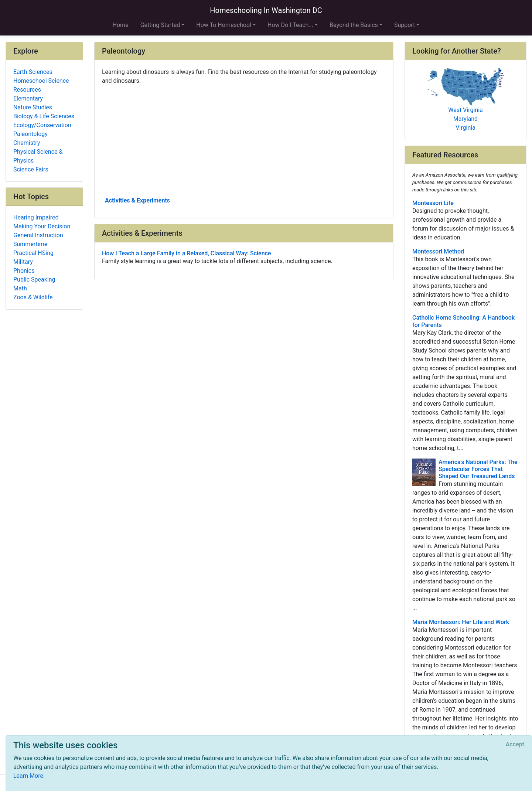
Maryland (465, 119)
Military (23, 262)
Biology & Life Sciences (44, 116)
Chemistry (27, 143)
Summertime (30, 244)
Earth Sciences (33, 72)
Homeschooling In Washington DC (266, 10)
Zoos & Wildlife (33, 297)
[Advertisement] (244, 140)
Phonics (24, 271)
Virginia (465, 128)
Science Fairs (31, 169)
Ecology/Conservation (42, 125)
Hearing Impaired (36, 217)
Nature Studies (33, 107)
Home (121, 25)
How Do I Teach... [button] (290, 25)
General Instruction (38, 235)
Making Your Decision (42, 226)
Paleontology (30, 134)
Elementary (28, 98)
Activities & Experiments (137, 200)
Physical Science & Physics (38, 156)
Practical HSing (33, 253)
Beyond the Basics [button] (354, 25)
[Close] (515, 745)
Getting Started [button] (160, 25)
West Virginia (465, 110)
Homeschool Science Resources (41, 85)
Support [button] (405, 25)
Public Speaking (34, 280)
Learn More (28, 776)
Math (20, 288)
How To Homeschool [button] (224, 25)
